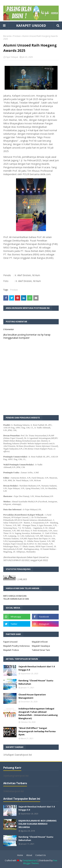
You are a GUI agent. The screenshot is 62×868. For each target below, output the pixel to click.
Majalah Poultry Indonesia (16, 646)
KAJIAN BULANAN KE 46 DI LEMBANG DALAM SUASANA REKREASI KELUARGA (38, 824)
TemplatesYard (30, 860)
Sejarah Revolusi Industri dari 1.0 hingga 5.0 (37, 668)
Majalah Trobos (11, 650)
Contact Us (41, 855)
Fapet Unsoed (10, 642)
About (29, 855)
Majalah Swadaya (41, 646)
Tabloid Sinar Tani (41, 650)
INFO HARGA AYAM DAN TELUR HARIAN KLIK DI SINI (16, 597)
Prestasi (17, 36)
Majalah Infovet (40, 642)
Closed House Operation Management (32, 696)
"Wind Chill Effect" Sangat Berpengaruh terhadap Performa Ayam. (37, 731)
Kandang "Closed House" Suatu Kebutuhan (36, 682)
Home (20, 855)
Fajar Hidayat (12, 57)
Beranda (7, 36)
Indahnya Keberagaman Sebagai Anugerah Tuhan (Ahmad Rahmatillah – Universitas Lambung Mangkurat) (38, 713)
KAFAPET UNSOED (31, 26)
